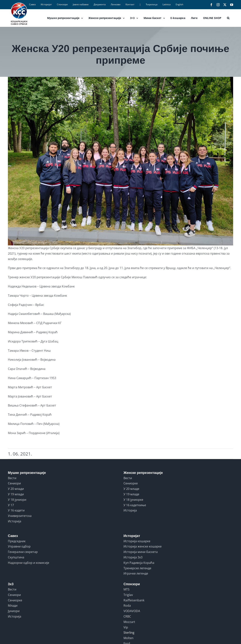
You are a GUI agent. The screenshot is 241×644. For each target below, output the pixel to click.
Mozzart (129, 622)
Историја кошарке (137, 541)
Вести (12, 478)
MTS (127, 589)
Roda (127, 606)
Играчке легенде (136, 573)
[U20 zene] (120, 161)
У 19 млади (16, 494)
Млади (13, 606)
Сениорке (131, 483)
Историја (15, 521)
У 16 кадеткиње (135, 505)
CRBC (127, 616)
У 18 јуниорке (133, 500)
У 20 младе (131, 489)
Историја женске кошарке (143, 546)
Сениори (14, 483)
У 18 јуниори (17, 500)
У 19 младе (131, 494)
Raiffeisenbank (134, 600)
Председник (17, 541)
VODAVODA (132, 611)
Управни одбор (19, 546)
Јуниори (14, 611)
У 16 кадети (16, 510)
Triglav (128, 595)
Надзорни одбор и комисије (29, 563)
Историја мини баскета (141, 552)
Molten (128, 638)
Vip (126, 627)
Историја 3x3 (133, 557)
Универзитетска (20, 516)
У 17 (11, 505)
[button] (228, 18)
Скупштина (16, 557)
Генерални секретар (23, 552)
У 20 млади (16, 489)
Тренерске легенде (137, 568)
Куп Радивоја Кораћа (139, 563)
